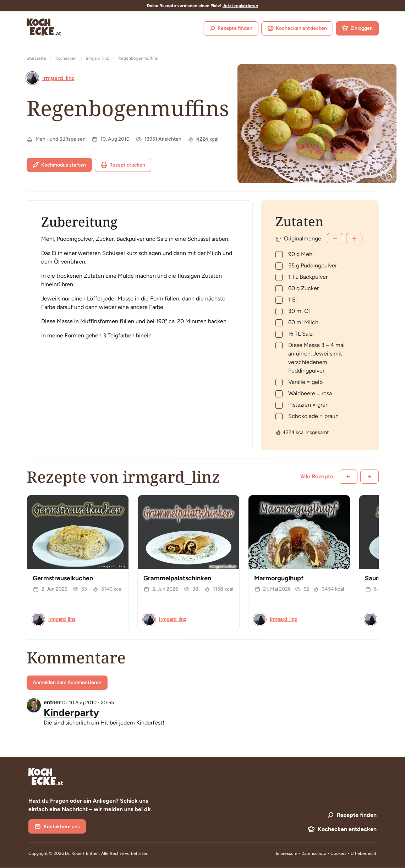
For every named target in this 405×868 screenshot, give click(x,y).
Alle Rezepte (317, 476)
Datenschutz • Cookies (324, 853)
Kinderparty (71, 712)
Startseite (36, 58)
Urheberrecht (364, 853)
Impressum (286, 853)
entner (52, 702)
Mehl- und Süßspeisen (61, 139)
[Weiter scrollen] (370, 477)
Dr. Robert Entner (82, 853)
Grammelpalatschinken (177, 578)
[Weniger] (335, 239)
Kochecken (66, 58)
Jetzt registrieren (240, 6)
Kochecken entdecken (297, 28)
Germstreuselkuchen (63, 578)
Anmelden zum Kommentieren (67, 682)
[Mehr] (354, 239)
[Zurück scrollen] (348, 477)
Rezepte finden (231, 28)
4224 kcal (207, 139)
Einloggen (357, 28)
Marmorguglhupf (279, 578)
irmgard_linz (97, 58)
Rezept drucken (123, 165)
